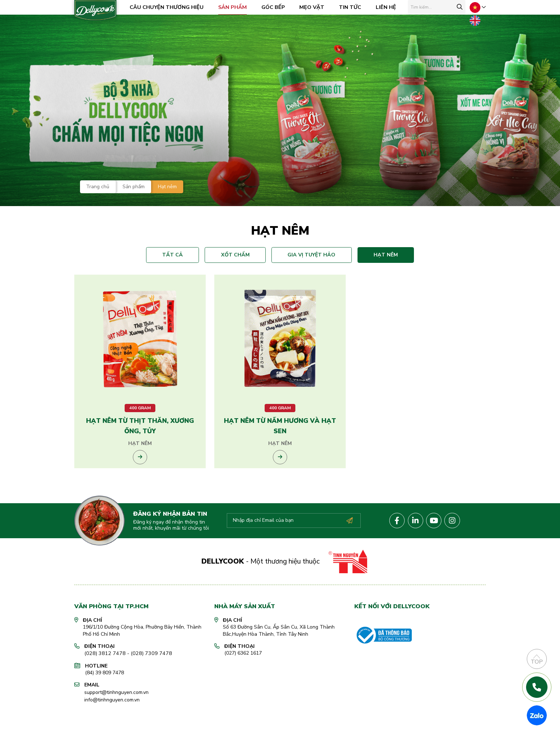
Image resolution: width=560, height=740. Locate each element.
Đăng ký (349, 544)
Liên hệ (388, 7)
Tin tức (352, 7)
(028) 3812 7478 (103, 677)
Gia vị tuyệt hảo (310, 254)
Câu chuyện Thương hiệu (169, 7)
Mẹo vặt (314, 7)
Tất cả (177, 254)
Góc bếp (275, 7)
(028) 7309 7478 (146, 677)
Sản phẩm (235, 7)
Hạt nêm (381, 254)
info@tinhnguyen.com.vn (112, 722)
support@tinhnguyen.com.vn (116, 715)
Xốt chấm (237, 254)
